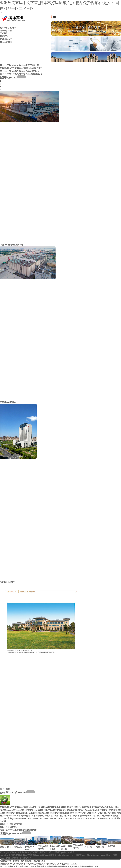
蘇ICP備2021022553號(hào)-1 (99, 855)
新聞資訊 (4, 36)
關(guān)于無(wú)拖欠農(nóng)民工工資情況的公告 (21, 74)
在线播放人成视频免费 (68, 867)
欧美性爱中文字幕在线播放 (46, 867)
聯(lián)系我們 (6, 42)
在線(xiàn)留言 (6, 39)
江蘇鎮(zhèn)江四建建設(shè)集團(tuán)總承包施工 (21, 68)
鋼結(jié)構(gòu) (7, 847)
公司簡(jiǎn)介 (6, 31)
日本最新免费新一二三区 (88, 867)
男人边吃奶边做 (7, 867)
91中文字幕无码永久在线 (24, 867)
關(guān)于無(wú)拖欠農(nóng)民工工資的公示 (19, 65)
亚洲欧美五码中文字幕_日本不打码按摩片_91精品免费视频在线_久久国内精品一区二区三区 (38, 864)
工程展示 (4, 33)
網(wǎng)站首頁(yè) (8, 28)
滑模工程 (18, 847)
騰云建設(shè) (25, 858)
